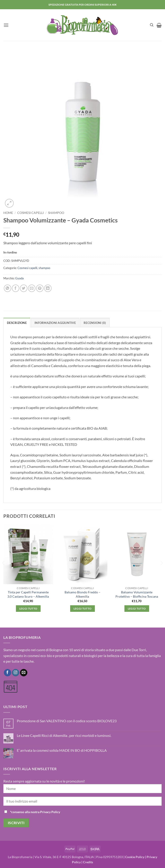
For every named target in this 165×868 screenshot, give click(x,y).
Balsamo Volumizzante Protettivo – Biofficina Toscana (137, 594)
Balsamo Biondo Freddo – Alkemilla (82, 594)
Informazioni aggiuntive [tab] (55, 323)
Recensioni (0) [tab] (95, 323)
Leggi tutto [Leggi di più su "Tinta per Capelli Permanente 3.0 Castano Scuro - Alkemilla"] (28, 609)
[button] (6, 25)
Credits (88, 862)
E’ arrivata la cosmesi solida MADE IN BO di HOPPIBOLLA (62, 750)
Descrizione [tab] (17, 323)
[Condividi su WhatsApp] (8, 288)
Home (8, 213)
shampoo (56, 213)
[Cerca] (152, 25)
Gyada (20, 278)
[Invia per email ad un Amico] (32, 288)
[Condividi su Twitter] (24, 288)
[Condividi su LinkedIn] (48, 288)
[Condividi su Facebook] (16, 288)
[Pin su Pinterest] (40, 288)
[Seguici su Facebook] (8, 673)
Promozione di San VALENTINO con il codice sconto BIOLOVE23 (67, 721)
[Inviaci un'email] (24, 673)
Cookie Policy (135, 857)
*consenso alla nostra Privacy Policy (35, 812)
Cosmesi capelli (30, 213)
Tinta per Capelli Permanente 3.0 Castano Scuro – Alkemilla (28, 594)
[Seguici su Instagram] (16, 673)
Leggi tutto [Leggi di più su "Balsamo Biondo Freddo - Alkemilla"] (83, 609)
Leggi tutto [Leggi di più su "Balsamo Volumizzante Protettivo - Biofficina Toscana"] (137, 609)
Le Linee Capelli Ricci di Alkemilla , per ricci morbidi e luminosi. (64, 735)
